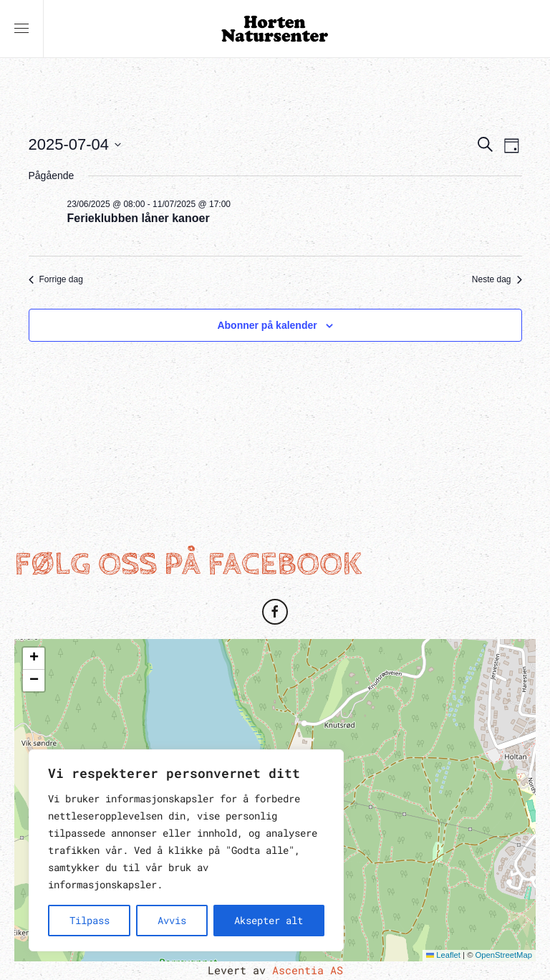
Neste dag (497, 279)
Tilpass (90, 920)
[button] (21, 29)
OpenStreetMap (504, 955)
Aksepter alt (269, 920)
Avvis (172, 920)
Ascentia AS (308, 970)
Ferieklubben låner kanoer (139, 218)
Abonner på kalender (267, 325)
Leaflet (443, 955)
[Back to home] (275, 29)
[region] (186, 850)
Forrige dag (56, 279)
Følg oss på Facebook (188, 565)
